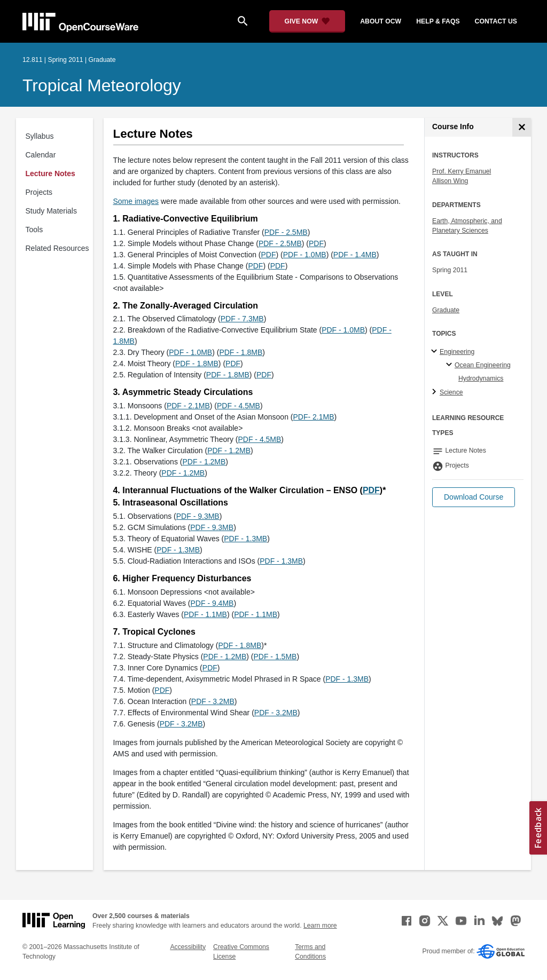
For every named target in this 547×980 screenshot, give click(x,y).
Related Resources (57, 248)
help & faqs (438, 21)
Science (451, 392)
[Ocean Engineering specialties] (451, 365)
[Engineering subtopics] (436, 352)
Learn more (320, 926)
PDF (316, 243)
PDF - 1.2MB (229, 451)
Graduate (446, 310)
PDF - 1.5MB (275, 657)
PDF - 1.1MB (205, 614)
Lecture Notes (50, 173)
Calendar (41, 155)
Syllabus (40, 136)
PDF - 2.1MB (188, 406)
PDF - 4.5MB (239, 406)
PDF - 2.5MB (286, 232)
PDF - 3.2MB (213, 701)
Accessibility (188, 947)
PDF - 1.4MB (355, 255)
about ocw (381, 21)
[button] (474, 497)
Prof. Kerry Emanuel (462, 171)
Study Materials (51, 211)
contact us (496, 21)
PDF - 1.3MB (245, 539)
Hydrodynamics (481, 378)
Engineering (457, 352)
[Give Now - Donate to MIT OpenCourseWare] (307, 21)
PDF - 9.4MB (212, 603)
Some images (136, 201)
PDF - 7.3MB (242, 319)
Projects (39, 192)
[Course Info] (522, 127)
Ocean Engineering (483, 365)
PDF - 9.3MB (198, 516)
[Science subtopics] (436, 392)
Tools (34, 230)
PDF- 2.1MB (313, 417)
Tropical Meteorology (102, 85)
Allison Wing (450, 181)
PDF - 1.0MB (305, 255)
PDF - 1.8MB (241, 352)
